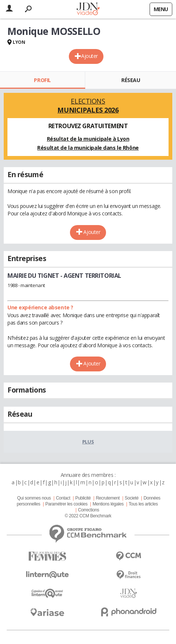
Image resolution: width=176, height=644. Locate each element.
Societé (132, 498)
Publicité (83, 498)
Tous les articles (143, 504)
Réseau (131, 80)
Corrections (88, 510)
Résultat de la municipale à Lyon (88, 139)
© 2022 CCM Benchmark (88, 516)
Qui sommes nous (34, 498)
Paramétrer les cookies (66, 504)
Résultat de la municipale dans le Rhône (88, 148)
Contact (63, 498)
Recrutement (108, 498)
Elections (88, 105)
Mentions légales (108, 504)
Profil (42, 80)
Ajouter (89, 56)
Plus (88, 442)
